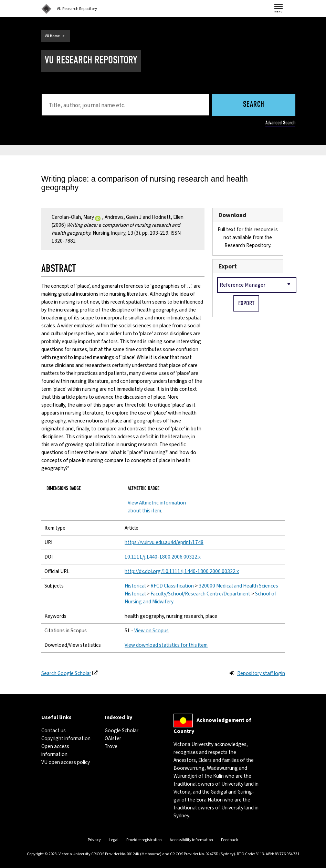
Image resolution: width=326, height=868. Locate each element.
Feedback (230, 840)
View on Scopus (151, 631)
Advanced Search (280, 123)
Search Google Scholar (66, 673)
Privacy (94, 840)
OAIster (113, 738)
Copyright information (66, 738)
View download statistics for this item (166, 645)
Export (228, 267)
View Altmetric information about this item (157, 507)
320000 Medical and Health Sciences (238, 586)
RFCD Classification (172, 586)
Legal (114, 840)
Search (254, 105)
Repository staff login (261, 673)
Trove (111, 746)
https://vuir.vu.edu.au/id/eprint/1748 (164, 542)
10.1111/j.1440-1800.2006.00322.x (163, 557)
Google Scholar (122, 731)
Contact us (54, 731)
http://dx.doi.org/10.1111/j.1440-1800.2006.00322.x (182, 571)
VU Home (52, 36)
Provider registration (144, 840)
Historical (135, 586)
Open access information (55, 750)
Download (233, 215)
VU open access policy (66, 762)
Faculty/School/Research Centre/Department (200, 594)
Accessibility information (191, 840)
